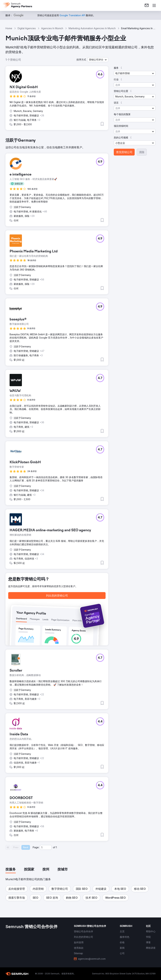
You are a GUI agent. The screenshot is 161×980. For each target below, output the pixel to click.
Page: (36, 847)
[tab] (11, 870)
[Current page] (46, 847)
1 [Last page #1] (56, 847)
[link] (147, 5)
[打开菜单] (154, 5)
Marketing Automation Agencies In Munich (92, 28)
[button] (98, 60)
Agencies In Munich (52, 28)
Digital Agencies (27, 28)
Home (9, 28)
